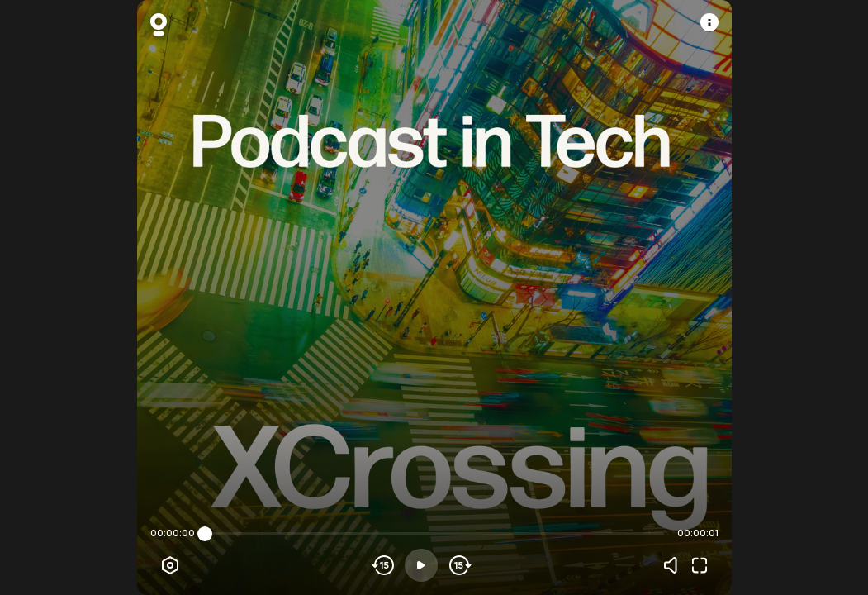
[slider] (205, 534)
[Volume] (675, 565)
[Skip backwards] (384, 565)
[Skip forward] (459, 565)
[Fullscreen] (700, 565)
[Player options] (170, 565)
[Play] (421, 565)
